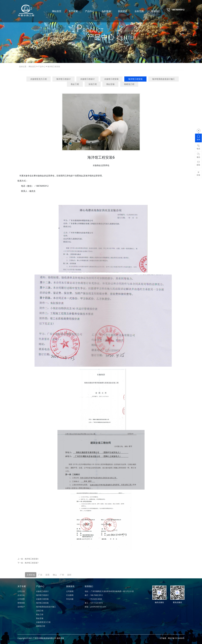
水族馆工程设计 (87, 79)
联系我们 (156, 11)
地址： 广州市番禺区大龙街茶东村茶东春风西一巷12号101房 (109, 591)
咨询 (198, 138)
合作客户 (21, 607)
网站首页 (57, 11)
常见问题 (70, 599)
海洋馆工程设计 (64, 79)
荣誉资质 (21, 603)
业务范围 (139, 11)
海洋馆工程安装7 (32, 563)
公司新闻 (70, 591)
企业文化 (21, 595)
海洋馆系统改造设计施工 (163, 79)
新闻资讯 (123, 11)
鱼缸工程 (75, 84)
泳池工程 (93, 84)
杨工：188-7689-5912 (94, 595)
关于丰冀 (73, 11)
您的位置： (24, 66)
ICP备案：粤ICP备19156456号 (172, 638)
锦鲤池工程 (129, 84)
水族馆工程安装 (111, 79)
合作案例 (106, 11)
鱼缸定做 (110, 84)
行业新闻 (70, 595)
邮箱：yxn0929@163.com (95, 607)
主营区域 (31, 575)
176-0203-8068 (93, 599)
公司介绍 (21, 591)
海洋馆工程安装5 (32, 559)
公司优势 (21, 599)
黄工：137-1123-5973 (94, 603)
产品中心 (90, 11)
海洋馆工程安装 (53, 66)
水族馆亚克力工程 (39, 79)
